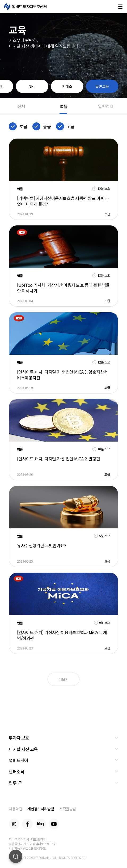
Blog (41, 824)
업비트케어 (18, 760)
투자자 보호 (19, 738)
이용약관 (15, 809)
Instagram (14, 824)
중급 (47, 126)
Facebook (27, 824)
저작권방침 (68, 809)
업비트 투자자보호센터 (25, 7)
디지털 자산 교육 (23, 749)
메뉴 (120, 7)
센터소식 (16, 772)
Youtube (54, 824)
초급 (23, 126)
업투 (15, 783)
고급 (71, 126)
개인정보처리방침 (41, 809)
